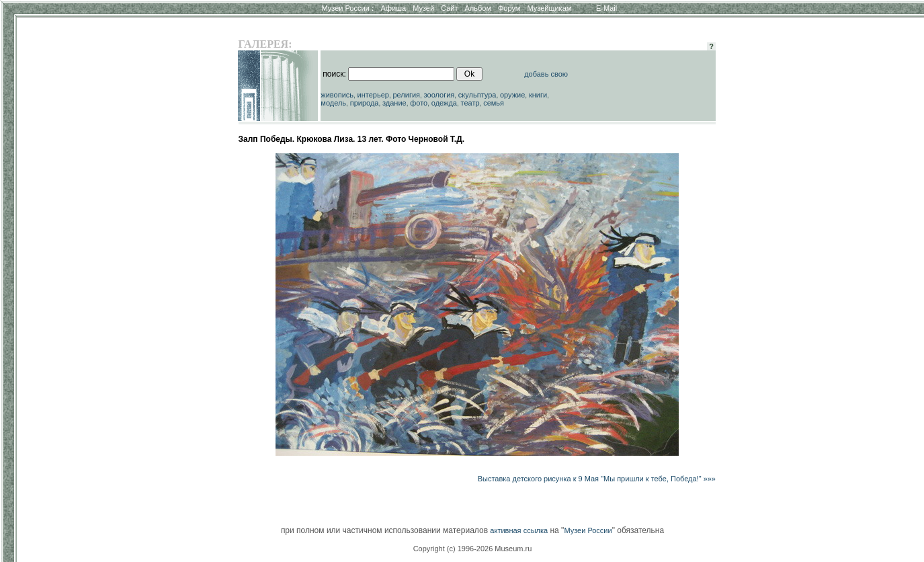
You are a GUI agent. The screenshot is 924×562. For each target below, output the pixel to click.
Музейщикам (549, 8)
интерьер (373, 95)
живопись (337, 95)
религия (407, 95)
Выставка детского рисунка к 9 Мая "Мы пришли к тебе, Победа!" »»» (597, 479)
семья (494, 103)
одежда (444, 103)
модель (333, 103)
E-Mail (606, 8)
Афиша (394, 8)
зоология (439, 95)
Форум (509, 8)
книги (538, 95)
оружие (512, 95)
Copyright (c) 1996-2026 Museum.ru (473, 549)
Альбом (478, 8)
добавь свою (546, 74)
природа (365, 103)
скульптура (477, 95)
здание (394, 103)
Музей (423, 8)
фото (419, 103)
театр (470, 103)
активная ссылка (519, 530)
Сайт (449, 8)
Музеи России (347, 8)
